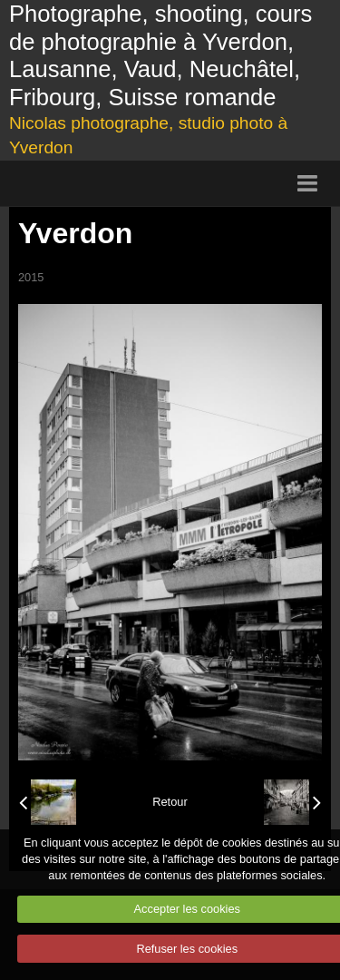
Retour (170, 802)
